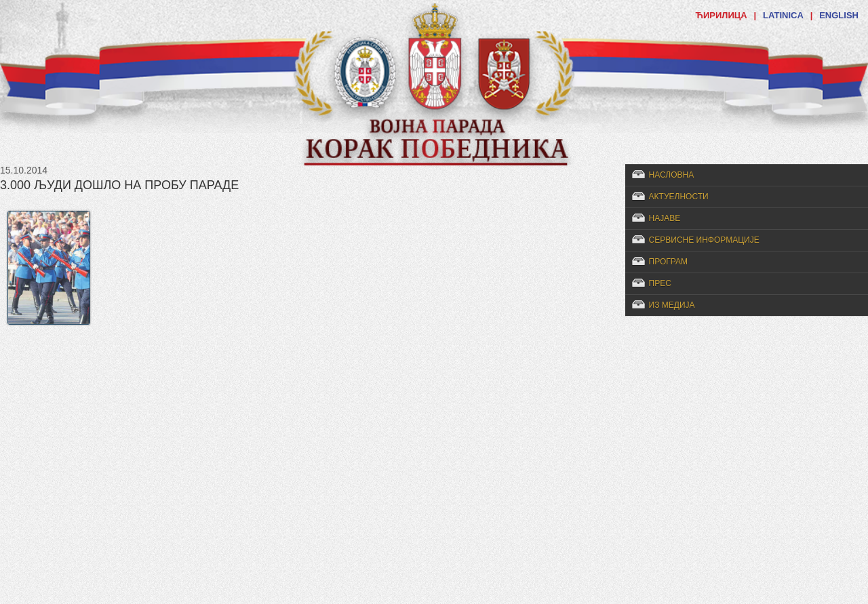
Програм (668, 262)
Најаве (665, 218)
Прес (660, 283)
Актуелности (679, 197)
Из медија (672, 305)
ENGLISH (839, 15)
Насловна (672, 175)
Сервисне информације (704, 240)
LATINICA (783, 15)
